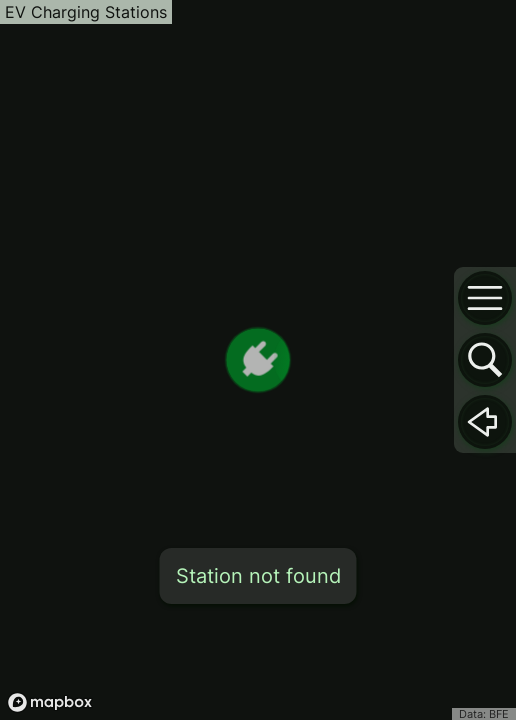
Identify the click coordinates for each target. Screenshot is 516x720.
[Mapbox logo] (50, 702)
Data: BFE (484, 714)
